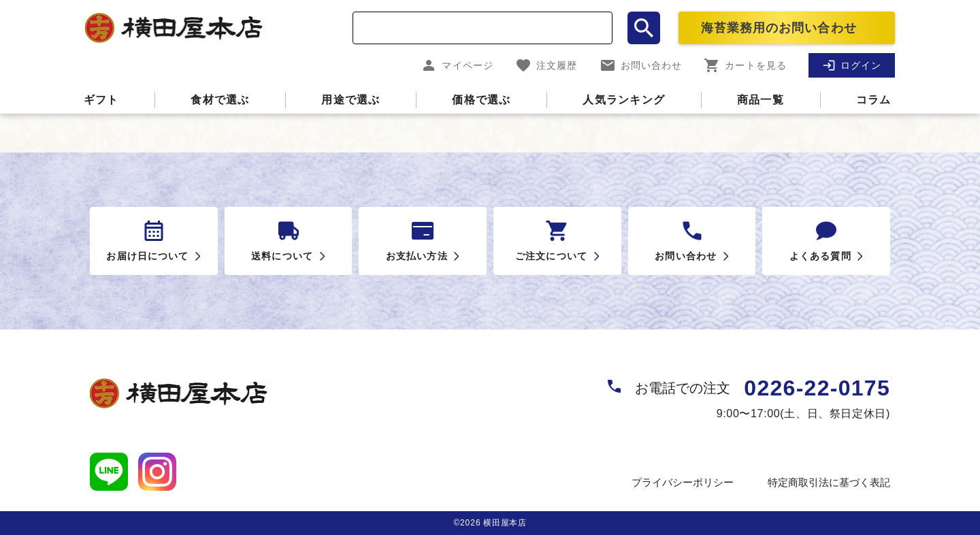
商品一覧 (761, 100)
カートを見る (745, 65)
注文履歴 (546, 65)
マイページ (457, 65)
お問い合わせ (641, 65)
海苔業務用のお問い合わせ (779, 28)
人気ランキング (624, 100)
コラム (874, 100)
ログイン (852, 65)
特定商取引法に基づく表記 (829, 482)
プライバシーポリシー (683, 482)
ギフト (101, 100)
